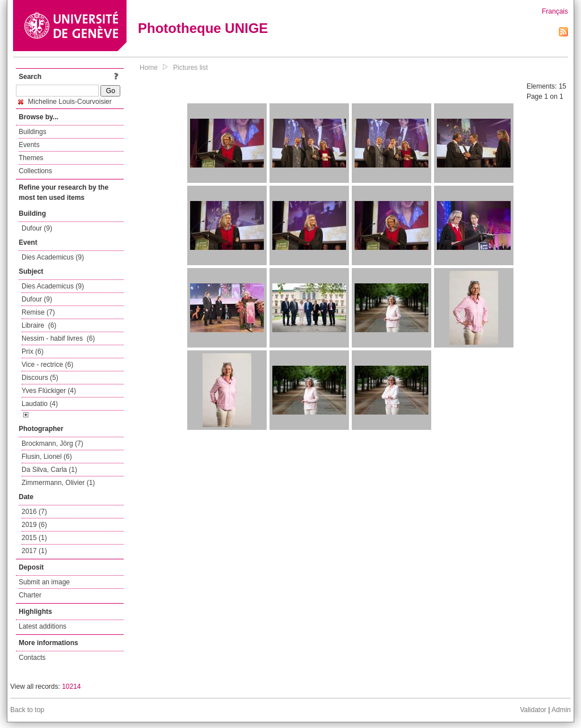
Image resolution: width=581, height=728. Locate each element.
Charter (30, 595)
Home (149, 68)
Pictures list (190, 68)
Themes (31, 158)
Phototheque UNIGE (203, 28)
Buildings (33, 132)
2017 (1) (34, 551)
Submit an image (44, 582)
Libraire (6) (39, 325)
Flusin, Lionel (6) (47, 457)
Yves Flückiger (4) (49, 391)
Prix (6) (33, 352)
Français (555, 11)
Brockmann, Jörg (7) (52, 444)
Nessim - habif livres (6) (58, 338)
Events (29, 145)
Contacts (32, 658)
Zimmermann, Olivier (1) (58, 483)
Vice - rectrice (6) (47, 365)
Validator (533, 710)
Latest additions (43, 626)
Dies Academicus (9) (53, 257)
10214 (71, 687)
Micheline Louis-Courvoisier (65, 102)
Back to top (27, 710)
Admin (561, 710)
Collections (35, 171)
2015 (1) (34, 538)
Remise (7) (38, 312)
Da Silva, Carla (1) (49, 470)
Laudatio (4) (40, 404)
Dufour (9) (37, 228)
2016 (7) (34, 512)
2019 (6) (34, 525)
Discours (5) (40, 378)
